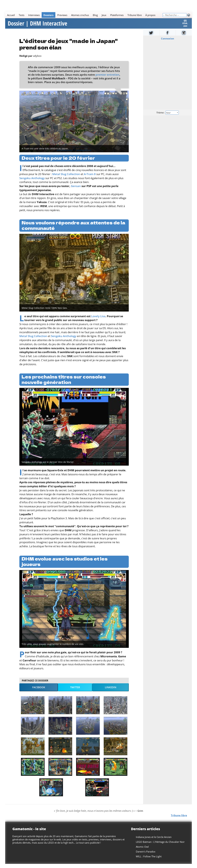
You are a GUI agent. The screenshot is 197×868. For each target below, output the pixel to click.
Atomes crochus (80, 15)
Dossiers (48, 15)
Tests (22, 15)
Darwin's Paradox (146, 856)
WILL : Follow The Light (149, 861)
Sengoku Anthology (32, 182)
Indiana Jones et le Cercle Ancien (154, 841)
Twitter (75, 691)
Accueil (11, 15)
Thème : (167, 117)
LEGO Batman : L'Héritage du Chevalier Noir (160, 846)
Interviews (34, 15)
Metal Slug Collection (66, 178)
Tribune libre (135, 15)
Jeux (104, 15)
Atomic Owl (142, 851)
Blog (95, 15)
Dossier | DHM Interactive (38, 26)
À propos (150, 15)
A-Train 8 (90, 178)
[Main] (84, 15)
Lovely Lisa (98, 320)
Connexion (167, 43)
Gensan (76, 190)
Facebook (39, 691)
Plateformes (117, 15)
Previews (62, 15)
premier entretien (107, 79)
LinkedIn (111, 691)
